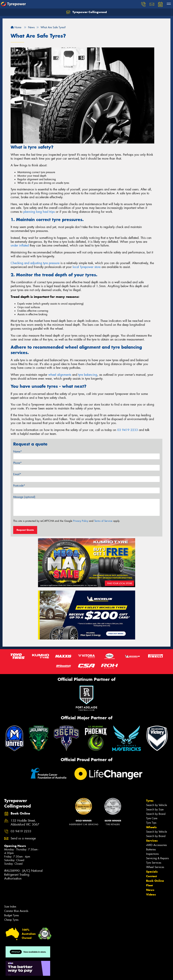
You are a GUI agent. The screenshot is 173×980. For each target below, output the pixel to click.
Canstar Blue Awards (16, 911)
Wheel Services (155, 867)
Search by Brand (156, 814)
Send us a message (23, 838)
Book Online (155, 881)
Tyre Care (152, 818)
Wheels (151, 827)
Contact (152, 876)
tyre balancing (88, 375)
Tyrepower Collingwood (86, 12)
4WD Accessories (156, 845)
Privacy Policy (81, 521)
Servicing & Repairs (157, 858)
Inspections (152, 854)
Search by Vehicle (157, 805)
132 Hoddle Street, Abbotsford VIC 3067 (25, 823)
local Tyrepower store (87, 267)
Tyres (150, 801)
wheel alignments (60, 375)
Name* (17, 452)
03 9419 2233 (128, 430)
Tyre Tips (151, 823)
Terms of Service (103, 521)
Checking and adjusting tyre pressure (35, 263)
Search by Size (155, 809)
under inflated (20, 245)
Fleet (150, 885)
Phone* (17, 463)
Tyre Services (154, 863)
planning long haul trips (39, 212)
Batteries (151, 849)
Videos (151, 894)
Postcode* (19, 486)
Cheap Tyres (11, 920)
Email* (17, 474)
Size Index (10, 907)
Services (152, 841)
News (150, 890)
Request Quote (25, 530)
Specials (152, 872)
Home (16, 27)
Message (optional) (24, 497)
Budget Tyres (11, 915)
